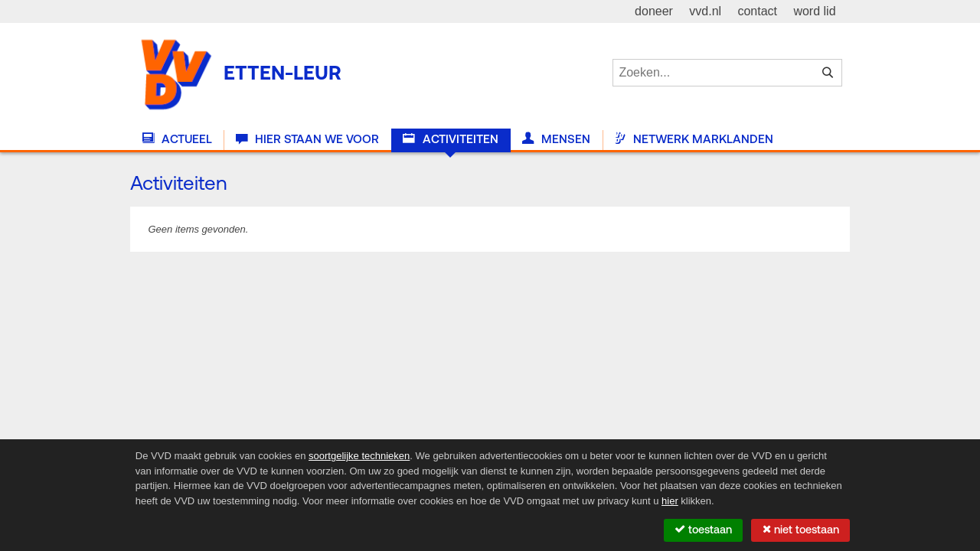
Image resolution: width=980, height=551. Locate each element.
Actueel (177, 139)
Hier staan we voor (307, 139)
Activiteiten (450, 139)
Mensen (556, 139)
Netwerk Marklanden (694, 139)
